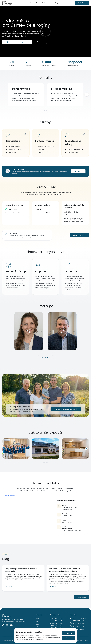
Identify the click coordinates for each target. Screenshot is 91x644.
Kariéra (50, 3)
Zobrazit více (45, 357)
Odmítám (68, 638)
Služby (38, 3)
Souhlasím (68, 633)
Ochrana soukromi (78, 640)
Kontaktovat (82, 3)
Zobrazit (78, 171)
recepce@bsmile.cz (67, 529)
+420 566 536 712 (67, 516)
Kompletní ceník (79, 235)
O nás (31, 3)
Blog (56, 3)
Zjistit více (40, 42)
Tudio (10, 640)
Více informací (40, 639)
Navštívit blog (81, 597)
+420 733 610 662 (67, 522)
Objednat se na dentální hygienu (17, 42)
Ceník (44, 3)
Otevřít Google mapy (10, 495)
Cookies (86, 640)
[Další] (87, 95)
